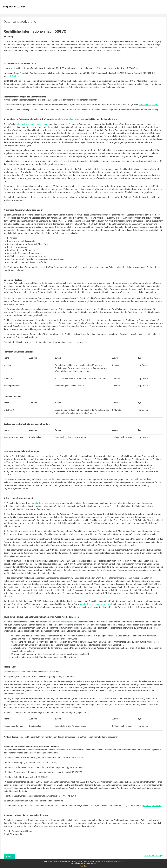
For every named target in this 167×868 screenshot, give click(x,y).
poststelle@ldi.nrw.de (152, 806)
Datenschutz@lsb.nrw (149, 105)
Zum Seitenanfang (153, 856)
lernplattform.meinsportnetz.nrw (33, 124)
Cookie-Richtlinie (91, 863)
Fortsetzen (83, 866)
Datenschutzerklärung (78, 863)
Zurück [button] (9, 857)
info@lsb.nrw (14, 76)
